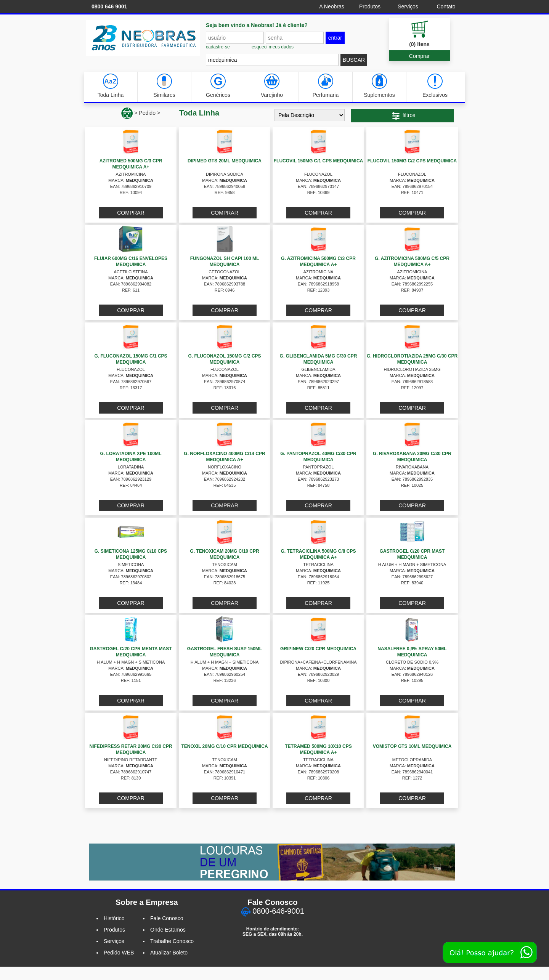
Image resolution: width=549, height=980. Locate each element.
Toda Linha (111, 86)
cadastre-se (218, 47)
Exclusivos (435, 86)
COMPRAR (131, 213)
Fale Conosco (167, 918)
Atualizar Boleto (169, 953)
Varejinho (272, 86)
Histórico (114, 918)
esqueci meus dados (273, 47)
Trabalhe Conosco (172, 941)
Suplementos (379, 86)
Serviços (408, 6)
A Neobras (331, 6)
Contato (446, 6)
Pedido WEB (119, 953)
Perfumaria (326, 86)
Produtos (370, 6)
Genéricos (218, 86)
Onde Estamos (168, 930)
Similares (164, 86)
